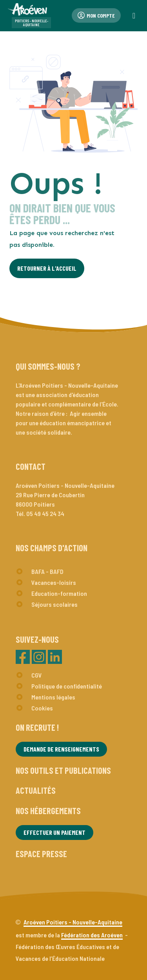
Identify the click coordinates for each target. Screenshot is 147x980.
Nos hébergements (48, 811)
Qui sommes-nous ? (48, 366)
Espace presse (41, 854)
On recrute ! (37, 727)
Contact (31, 466)
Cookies (42, 708)
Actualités (36, 790)
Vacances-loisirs (54, 582)
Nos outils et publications (63, 770)
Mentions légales (53, 697)
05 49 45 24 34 (45, 513)
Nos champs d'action (52, 548)
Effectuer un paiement (54, 832)
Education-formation (59, 593)
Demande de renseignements (61, 749)
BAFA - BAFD (47, 571)
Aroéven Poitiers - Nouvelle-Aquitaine (73, 922)
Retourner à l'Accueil (47, 268)
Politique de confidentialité (67, 686)
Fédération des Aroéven (92, 935)
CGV (37, 675)
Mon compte (96, 15)
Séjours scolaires (54, 604)
